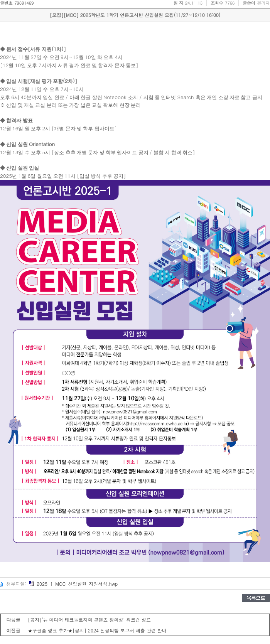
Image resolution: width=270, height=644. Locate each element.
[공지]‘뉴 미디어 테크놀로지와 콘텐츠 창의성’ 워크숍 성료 (89, 620)
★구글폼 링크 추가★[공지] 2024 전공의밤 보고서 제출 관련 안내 (97, 630)
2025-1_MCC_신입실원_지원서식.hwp (73, 584)
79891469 (24, 3)
